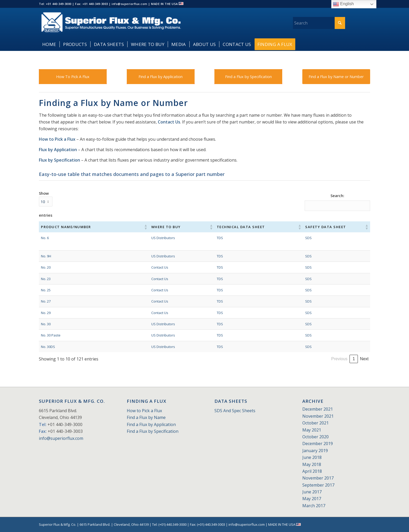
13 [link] (354, 359)
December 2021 (318, 409)
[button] (131, 227)
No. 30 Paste (51, 335)
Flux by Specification (59, 160)
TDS (202, 238)
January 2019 (315, 451)
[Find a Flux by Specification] (248, 77)
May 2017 (312, 499)
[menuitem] (49, 44)
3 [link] (316, 359)
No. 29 (46, 313)
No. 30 (46, 324)
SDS (295, 238)
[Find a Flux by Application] (161, 77)
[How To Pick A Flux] (73, 77)
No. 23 (46, 279)
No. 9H (46, 256)
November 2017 (318, 478)
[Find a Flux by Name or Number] (336, 77)
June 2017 (312, 492)
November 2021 (318, 416)
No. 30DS (48, 347)
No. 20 (46, 267)
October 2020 (315, 437)
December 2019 (318, 444)
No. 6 (45, 238)
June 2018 (312, 457)
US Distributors (149, 238)
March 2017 (314, 506)
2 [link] (307, 359)
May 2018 (312, 464)
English (343, 4)
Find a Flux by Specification (153, 431)
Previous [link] (284, 359)
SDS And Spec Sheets (235, 411)
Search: (337, 196)
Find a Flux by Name (146, 417)
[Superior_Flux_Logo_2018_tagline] (111, 23)
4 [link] (325, 359)
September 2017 (318, 485)
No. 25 (46, 290)
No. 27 (46, 301)
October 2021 (315, 423)
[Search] (319, 23)
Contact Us (169, 122)
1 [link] (298, 359)
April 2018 (312, 471)
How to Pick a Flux (57, 139)
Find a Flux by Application (151, 424)
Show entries (46, 204)
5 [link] (334, 359)
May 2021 (312, 430)
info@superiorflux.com (61, 438)
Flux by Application (58, 150)
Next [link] (364, 359)
